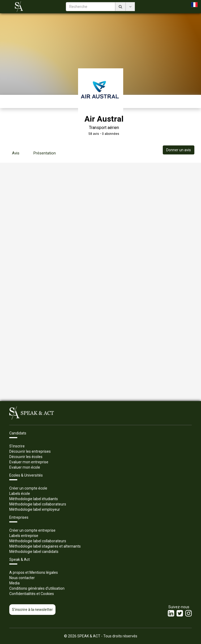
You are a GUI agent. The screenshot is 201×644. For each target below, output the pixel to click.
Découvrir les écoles (26, 457)
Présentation (45, 153)
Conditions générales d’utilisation (37, 588)
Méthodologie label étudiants (34, 499)
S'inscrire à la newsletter (32, 610)
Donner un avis (179, 150)
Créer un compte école (28, 488)
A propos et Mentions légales (34, 572)
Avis (16, 153)
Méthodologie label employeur (35, 509)
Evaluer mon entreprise (29, 462)
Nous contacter (22, 578)
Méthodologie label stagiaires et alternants (45, 546)
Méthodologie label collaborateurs (38, 504)
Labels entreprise (24, 536)
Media (14, 583)
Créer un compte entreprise (32, 530)
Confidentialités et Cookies (32, 594)
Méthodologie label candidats (34, 552)
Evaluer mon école (25, 467)
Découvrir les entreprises (30, 451)
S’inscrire (17, 446)
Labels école (20, 494)
